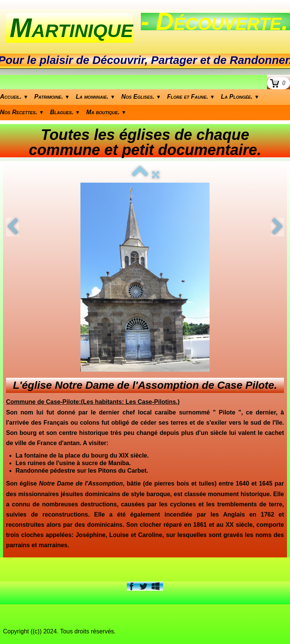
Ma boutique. (106, 112)
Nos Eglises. (141, 97)
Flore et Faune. (191, 97)
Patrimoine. (52, 97)
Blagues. (65, 112)
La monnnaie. (96, 97)
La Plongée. (240, 97)
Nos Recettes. (22, 112)
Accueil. (14, 97)
